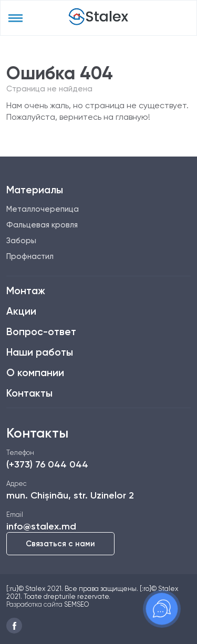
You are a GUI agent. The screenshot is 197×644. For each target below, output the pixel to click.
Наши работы (40, 352)
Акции (21, 311)
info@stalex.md (41, 526)
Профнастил (30, 256)
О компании (35, 373)
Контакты (29, 393)
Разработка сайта (34, 604)
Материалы (35, 190)
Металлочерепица (43, 209)
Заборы (21, 241)
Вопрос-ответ (41, 332)
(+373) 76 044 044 (47, 464)
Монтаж (26, 291)
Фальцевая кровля (42, 225)
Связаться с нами (60, 544)
